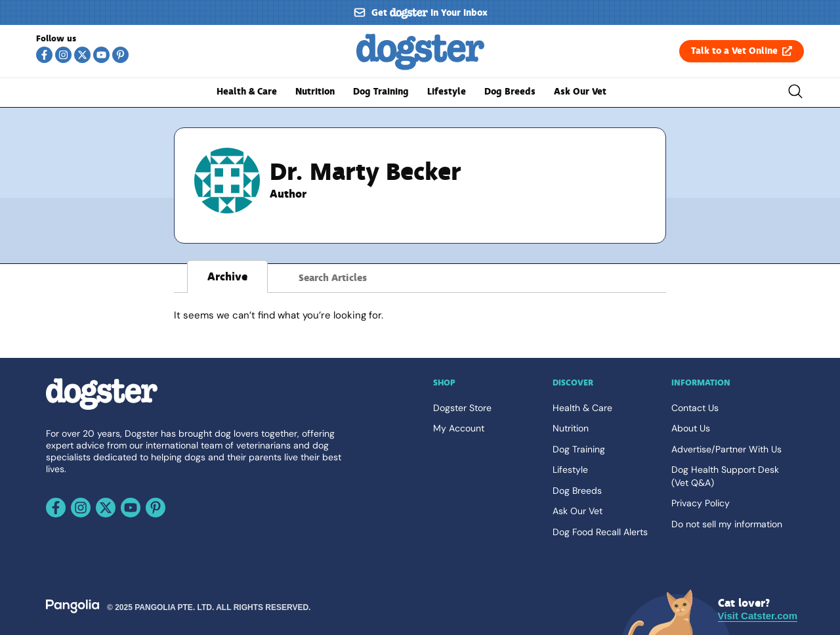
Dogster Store (462, 408)
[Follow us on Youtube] (101, 55)
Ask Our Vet (580, 92)
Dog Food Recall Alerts (600, 532)
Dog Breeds (510, 92)
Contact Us (695, 408)
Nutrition (315, 92)
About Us (691, 428)
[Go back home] (420, 67)
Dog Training (381, 92)
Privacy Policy (701, 503)
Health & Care (247, 92)
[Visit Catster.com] (758, 610)
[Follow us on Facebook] (44, 55)
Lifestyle (447, 92)
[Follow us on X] (82, 55)
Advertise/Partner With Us (726, 449)
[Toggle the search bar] (795, 93)
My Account (459, 428)
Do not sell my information (727, 524)
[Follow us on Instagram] (63, 55)
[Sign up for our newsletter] (420, 12)
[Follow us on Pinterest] (120, 55)
